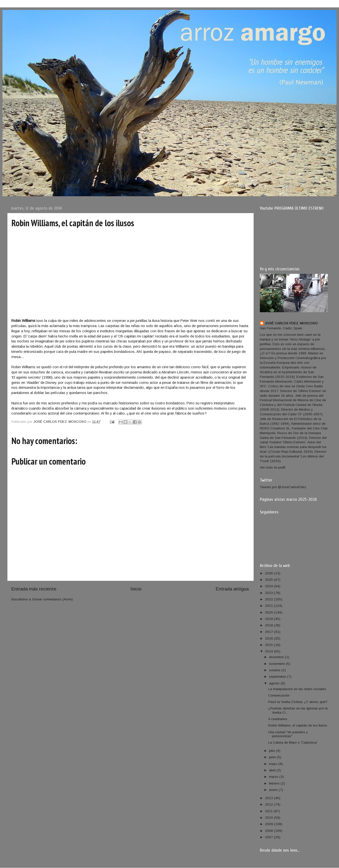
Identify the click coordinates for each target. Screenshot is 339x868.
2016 (269, 638)
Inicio (136, 589)
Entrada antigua (232, 589)
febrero (275, 783)
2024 (269, 586)
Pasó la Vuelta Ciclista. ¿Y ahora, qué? (298, 702)
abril (273, 770)
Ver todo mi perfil (273, 467)
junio (273, 757)
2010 (269, 818)
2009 (269, 824)
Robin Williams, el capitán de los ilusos (298, 725)
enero (274, 790)
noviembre (277, 664)
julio (272, 751)
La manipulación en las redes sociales (297, 689)
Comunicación (279, 695)
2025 (269, 580)
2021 (269, 606)
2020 (269, 612)
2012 (269, 804)
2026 (269, 573)
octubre (275, 670)
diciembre (277, 657)
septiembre (278, 677)
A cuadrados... (279, 719)
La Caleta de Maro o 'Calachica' (293, 742)
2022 (269, 599)
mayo (274, 764)
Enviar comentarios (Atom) (53, 599)
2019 (269, 619)
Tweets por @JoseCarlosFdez (283, 487)
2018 (269, 625)
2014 (269, 651)
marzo (274, 777)
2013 (269, 798)
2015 (269, 645)
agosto (275, 683)
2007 (269, 837)
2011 (269, 811)
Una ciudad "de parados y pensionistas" (288, 734)
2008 (269, 831)
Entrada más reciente (34, 589)
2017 (269, 632)
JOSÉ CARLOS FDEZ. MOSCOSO (291, 323)
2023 (269, 593)
